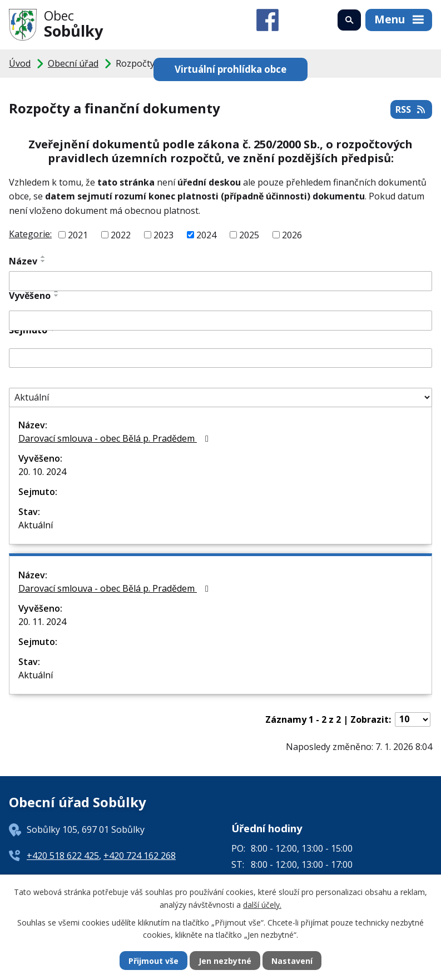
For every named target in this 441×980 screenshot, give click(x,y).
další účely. (262, 904)
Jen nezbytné (225, 961)
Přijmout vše (153, 961)
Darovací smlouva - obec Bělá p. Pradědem (115, 438)
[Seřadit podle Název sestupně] (43, 261)
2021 (78, 234)
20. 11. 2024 (42, 622)
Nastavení (292, 961)
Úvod (20, 63)
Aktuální (36, 525)
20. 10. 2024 (42, 472)
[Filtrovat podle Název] (220, 281)
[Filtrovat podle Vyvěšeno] (220, 321)
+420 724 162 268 (140, 856)
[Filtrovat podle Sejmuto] (220, 358)
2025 (249, 234)
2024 (206, 234)
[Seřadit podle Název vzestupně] (43, 257)
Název (23, 261)
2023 (163, 234)
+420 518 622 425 (63, 856)
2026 (292, 234)
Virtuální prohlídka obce (231, 69)
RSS (411, 109)
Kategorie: (30, 234)
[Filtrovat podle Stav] (220, 398)
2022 (121, 234)
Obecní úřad (73, 63)
